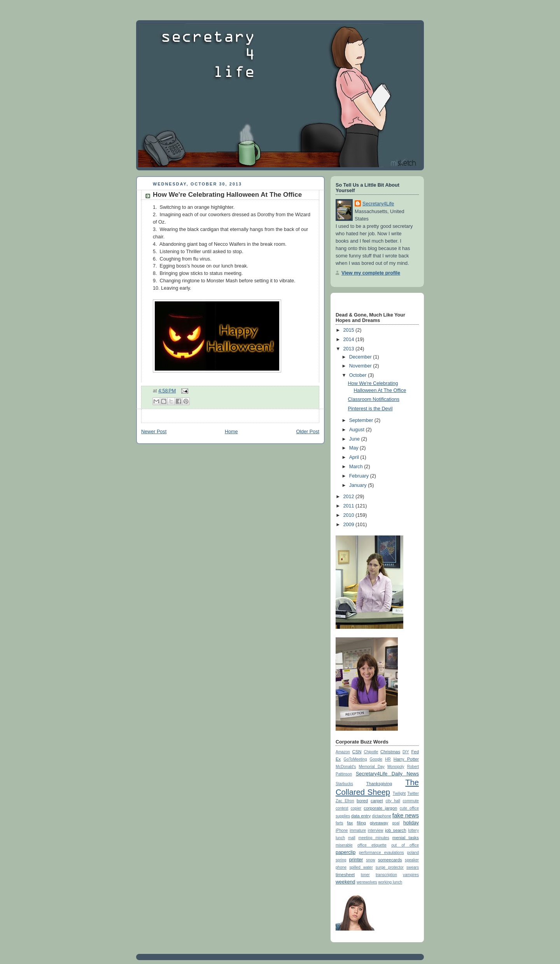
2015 (350, 330)
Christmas (390, 752)
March (357, 467)
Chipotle (371, 752)
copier (356, 808)
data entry (361, 816)
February (360, 476)
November (361, 366)
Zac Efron (345, 801)
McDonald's (346, 767)
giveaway (379, 823)
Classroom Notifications (374, 399)
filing (361, 823)
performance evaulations (381, 853)
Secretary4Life (378, 204)
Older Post (308, 432)
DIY (406, 752)
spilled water (361, 867)
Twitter (413, 793)
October (359, 375)
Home (231, 432)
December (361, 357)
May (354, 448)
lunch (340, 838)
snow (371, 860)
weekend (345, 882)
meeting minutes (374, 838)
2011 (350, 506)
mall (352, 838)
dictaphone (382, 816)
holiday (411, 823)
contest (342, 808)
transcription (386, 875)
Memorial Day (371, 767)
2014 (350, 339)
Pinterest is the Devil (370, 409)
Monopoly (396, 767)
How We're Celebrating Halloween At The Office (227, 195)
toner (365, 875)
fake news (406, 815)
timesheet (345, 875)
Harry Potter (406, 759)
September (362, 420)
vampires (411, 875)
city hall (393, 801)
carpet (377, 801)
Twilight (399, 793)
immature (358, 830)
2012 (350, 497)
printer (356, 860)
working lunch (390, 882)
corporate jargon (380, 808)
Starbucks (344, 784)
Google (376, 759)
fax (350, 823)
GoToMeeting (355, 759)
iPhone (342, 830)
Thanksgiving (379, 784)
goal (396, 823)
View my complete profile (371, 273)
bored (362, 801)
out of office (405, 845)
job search (395, 830)
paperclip (346, 852)
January (359, 485)
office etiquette (372, 845)
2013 (350, 349)
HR (388, 759)
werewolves (367, 882)
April (355, 457)
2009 (350, 525)
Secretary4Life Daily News (387, 774)
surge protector (390, 867)
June (355, 439)
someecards (390, 860)
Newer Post (154, 432)
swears (413, 867)
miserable (344, 845)
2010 (350, 515)
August (358, 430)
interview (376, 830)
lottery (414, 830)
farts (339, 823)
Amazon (343, 752)
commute (411, 801)
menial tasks (406, 838)
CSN (357, 752)
